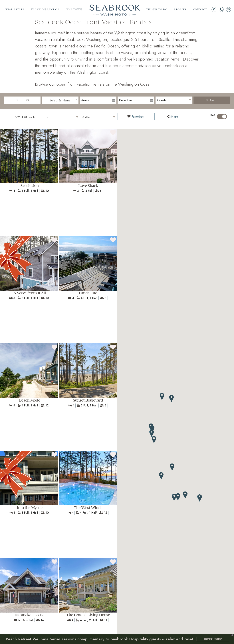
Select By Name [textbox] (60, 100)
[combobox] (60, 100)
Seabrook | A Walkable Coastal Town (115, 10)
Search (212, 100)
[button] (200, 498)
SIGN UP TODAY (213, 639)
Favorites (135, 117)
